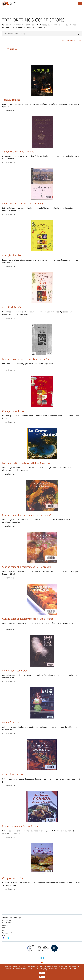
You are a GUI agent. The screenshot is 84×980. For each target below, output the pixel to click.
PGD (4, 935)
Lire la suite (10, 111)
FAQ (4, 930)
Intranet (5, 925)
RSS (4, 928)
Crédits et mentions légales (13, 918)
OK (42, 973)
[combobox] (39, 34)
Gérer (42, 977)
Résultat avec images (70, 40)
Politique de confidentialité (13, 920)
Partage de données (10, 933)
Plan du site (7, 923)
